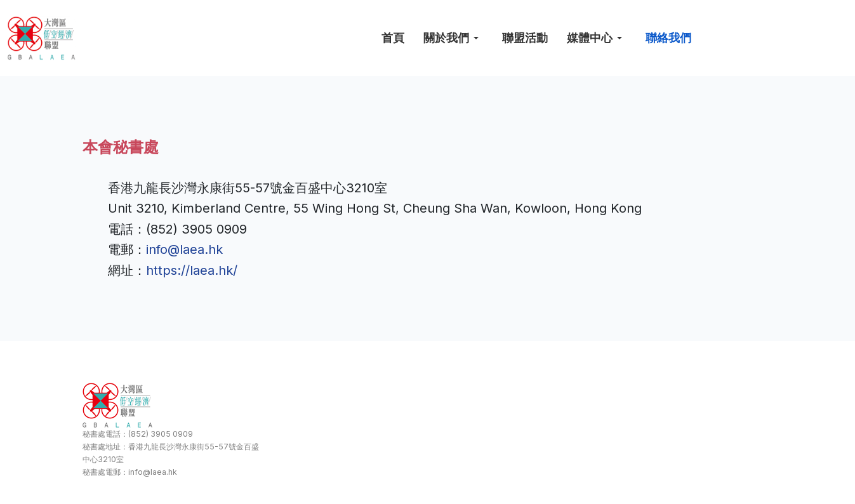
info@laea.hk (184, 249)
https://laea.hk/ (192, 270)
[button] (453, 38)
